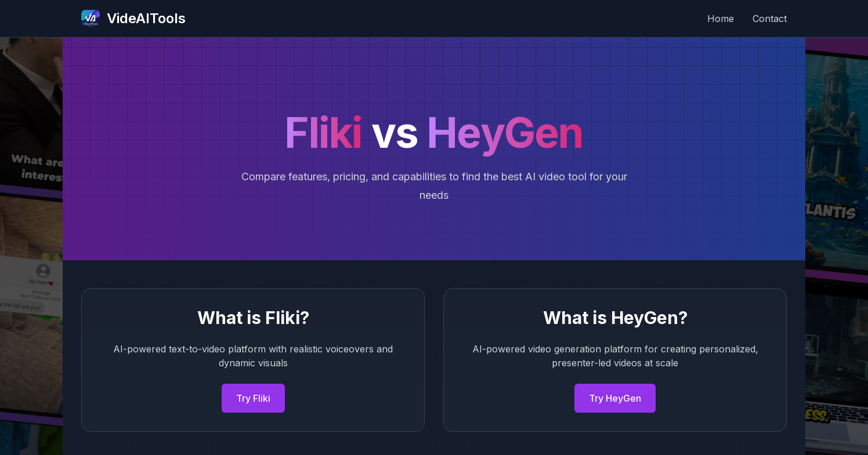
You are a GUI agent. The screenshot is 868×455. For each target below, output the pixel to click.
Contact (770, 19)
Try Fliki (253, 398)
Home (721, 19)
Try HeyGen (615, 398)
